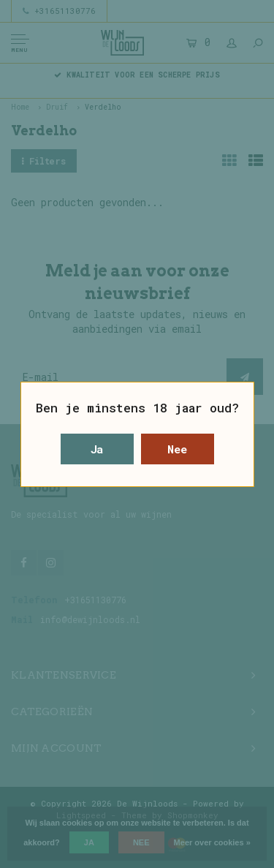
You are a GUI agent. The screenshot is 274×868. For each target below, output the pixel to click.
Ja (97, 449)
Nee (177, 449)
